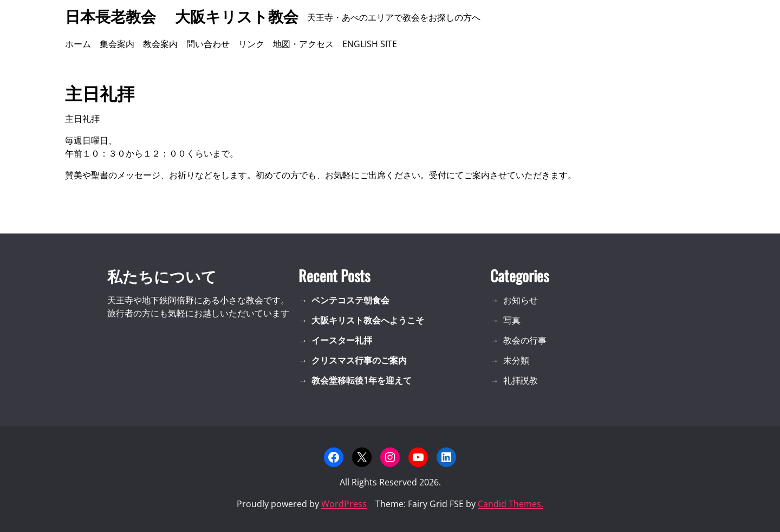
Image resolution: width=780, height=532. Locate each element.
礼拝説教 (521, 380)
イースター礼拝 (342, 340)
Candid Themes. (511, 504)
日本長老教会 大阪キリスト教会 (182, 17)
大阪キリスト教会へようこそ (368, 320)
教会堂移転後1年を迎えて (362, 380)
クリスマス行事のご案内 (359, 360)
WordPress (344, 504)
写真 (512, 320)
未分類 (516, 360)
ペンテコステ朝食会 (350, 300)
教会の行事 (525, 340)
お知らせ (521, 300)
